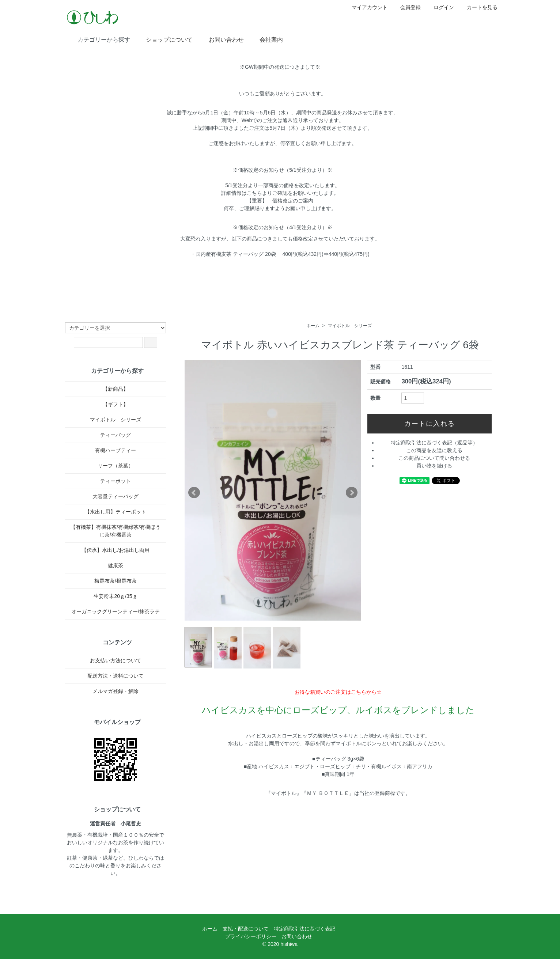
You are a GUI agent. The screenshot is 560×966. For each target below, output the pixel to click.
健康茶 (116, 565)
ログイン (440, 7)
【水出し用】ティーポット (116, 512)
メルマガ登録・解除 (116, 691)
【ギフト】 (116, 404)
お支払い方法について (116, 660)
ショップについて (164, 39)
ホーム (313, 326)
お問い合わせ (221, 39)
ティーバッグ (116, 435)
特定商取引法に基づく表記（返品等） (434, 443)
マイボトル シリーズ (350, 326)
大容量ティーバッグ (116, 496)
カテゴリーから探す (99, 39)
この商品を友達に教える (434, 450)
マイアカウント (366, 7)
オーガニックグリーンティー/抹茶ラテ (116, 611)
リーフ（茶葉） (116, 466)
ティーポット (116, 481)
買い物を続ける (434, 466)
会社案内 (266, 39)
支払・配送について (246, 929)
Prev (194, 493)
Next (352, 493)
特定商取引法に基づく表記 (304, 929)
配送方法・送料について (116, 676)
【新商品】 (116, 389)
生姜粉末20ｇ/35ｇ (115, 596)
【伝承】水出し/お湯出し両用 (116, 550)
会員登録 (407, 7)
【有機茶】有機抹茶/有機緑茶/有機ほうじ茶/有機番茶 (116, 531)
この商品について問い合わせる (434, 458)
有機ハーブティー (116, 450)
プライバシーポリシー (251, 936)
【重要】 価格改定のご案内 (280, 201)
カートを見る (478, 7)
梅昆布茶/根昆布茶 (116, 581)
